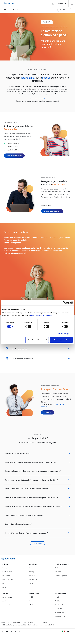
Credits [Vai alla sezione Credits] (31, 584)
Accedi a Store (62, 3)
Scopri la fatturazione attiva (14, 155)
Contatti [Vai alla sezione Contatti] (5, 584)
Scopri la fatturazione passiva (52, 211)
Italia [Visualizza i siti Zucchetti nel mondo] (67, 631)
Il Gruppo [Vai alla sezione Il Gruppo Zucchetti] (5, 568)
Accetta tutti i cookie (61, 340)
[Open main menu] (72, 3)
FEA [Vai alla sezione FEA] (30, 601)
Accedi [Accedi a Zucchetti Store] (57, 597)
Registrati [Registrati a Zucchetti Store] (58, 601)
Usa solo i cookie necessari (37, 340)
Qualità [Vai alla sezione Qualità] (57, 568)
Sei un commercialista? (38, 99)
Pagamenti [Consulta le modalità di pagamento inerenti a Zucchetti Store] (58, 609)
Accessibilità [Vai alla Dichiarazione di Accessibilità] (6, 605)
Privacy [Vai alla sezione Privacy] (31, 568)
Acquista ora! (48, 412)
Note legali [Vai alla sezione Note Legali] (32, 572)
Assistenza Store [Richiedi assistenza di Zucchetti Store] (60, 605)
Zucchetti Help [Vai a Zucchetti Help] (59, 613)
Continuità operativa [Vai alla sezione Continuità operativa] (61, 576)
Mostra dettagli (64, 334)
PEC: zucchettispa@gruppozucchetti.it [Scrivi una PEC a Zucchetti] (14, 625)
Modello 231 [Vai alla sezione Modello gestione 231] (32, 576)
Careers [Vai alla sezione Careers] (5, 587)
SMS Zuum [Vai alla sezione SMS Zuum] (32, 605)
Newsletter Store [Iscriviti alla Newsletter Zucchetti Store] (60, 617)
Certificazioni (33, 580)
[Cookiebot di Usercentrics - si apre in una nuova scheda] (64, 303)
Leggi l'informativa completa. (41, 315)
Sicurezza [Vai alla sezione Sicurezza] (58, 572)
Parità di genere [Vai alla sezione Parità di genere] (7, 597)
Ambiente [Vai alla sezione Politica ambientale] (5, 601)
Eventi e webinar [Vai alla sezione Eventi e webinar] (7, 572)
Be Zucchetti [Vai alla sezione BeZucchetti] (6, 576)
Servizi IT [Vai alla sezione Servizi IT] (31, 597)
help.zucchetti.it (37, 543)
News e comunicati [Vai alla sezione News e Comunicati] (8, 580)
